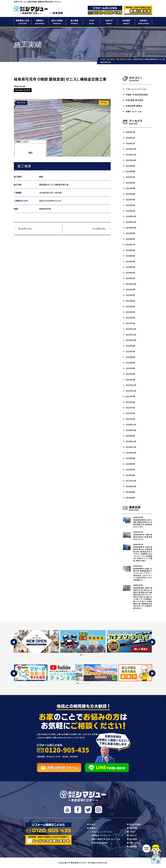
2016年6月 (130, 498)
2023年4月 (130, 307)
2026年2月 (130, 138)
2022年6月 (130, 357)
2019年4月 (130, 475)
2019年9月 (130, 458)
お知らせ (109, 22)
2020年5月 (130, 436)
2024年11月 (131, 222)
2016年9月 (130, 492)
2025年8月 (130, 172)
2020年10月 (131, 430)
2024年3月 (130, 267)
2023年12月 (131, 284)
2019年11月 (131, 447)
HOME (92, 825)
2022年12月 (131, 329)
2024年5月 (130, 256)
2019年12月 (131, 442)
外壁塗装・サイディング (101, 836)
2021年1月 (130, 419)
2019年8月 (130, 464)
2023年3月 (130, 312)
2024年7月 (130, 245)
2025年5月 (130, 188)
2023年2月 (130, 318)
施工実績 (74, 22)
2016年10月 (131, 487)
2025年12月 (131, 149)
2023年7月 (130, 295)
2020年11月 (131, 425)
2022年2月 (130, 380)
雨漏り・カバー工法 (134, 111)
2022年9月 (130, 346)
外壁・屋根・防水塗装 (134, 100)
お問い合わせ (135, 843)
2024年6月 (130, 250)
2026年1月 (130, 143)
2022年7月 (130, 352)
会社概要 (126, 22)
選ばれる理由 (57, 22)
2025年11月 (131, 155)
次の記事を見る (99, 229)
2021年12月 (131, 385)
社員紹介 (144, 22)
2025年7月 (130, 177)
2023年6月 (130, 301)
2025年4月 (130, 194)
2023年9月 (130, 290)
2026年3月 (130, 132)
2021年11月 (131, 391)
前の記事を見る (25, 229)
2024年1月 (130, 278)
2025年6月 (130, 183)
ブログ (92, 22)
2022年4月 (130, 368)
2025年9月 (130, 166)
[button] (14, 642)
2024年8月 (130, 239)
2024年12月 (131, 216)
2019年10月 (131, 453)
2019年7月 (130, 470)
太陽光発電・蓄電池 (134, 106)
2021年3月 (130, 408)
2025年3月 (130, 200)
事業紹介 (40, 22)
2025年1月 (130, 211)
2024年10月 (131, 228)
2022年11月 (131, 335)
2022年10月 (131, 340)
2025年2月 (130, 205)
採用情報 (133, 847)
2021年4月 (130, 402)
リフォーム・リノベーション (136, 89)
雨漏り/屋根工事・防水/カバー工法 (106, 839)
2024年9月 (130, 233)
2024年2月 (130, 273)
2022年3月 (130, 374)
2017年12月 (131, 481)
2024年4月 (130, 261)
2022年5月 (130, 363)
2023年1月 (130, 323)
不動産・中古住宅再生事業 (137, 95)
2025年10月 (131, 160)
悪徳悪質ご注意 (22, 22)
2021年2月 (130, 413)
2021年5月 (130, 397)
